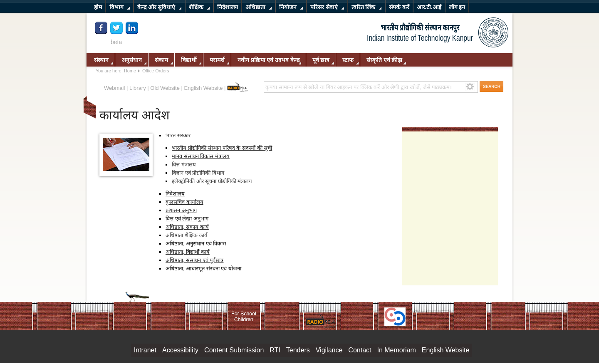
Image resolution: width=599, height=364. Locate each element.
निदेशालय (175, 194)
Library (138, 88)
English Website (204, 88)
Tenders (298, 350)
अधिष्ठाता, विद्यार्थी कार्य (188, 252)
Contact (360, 350)
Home (130, 71)
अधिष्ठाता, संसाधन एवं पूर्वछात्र (194, 260)
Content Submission (234, 350)
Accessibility (180, 350)
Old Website (165, 88)
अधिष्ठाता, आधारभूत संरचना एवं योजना (203, 269)
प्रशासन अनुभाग (181, 210)
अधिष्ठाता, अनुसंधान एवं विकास (196, 244)
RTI (275, 350)
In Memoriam (396, 350)
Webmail (114, 88)
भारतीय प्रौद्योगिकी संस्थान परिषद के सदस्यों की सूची (222, 148)
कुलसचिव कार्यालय (184, 202)
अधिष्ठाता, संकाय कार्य (187, 227)
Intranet (145, 350)
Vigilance (329, 350)
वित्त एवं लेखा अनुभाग (187, 219)
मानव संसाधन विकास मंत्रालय (201, 156)
